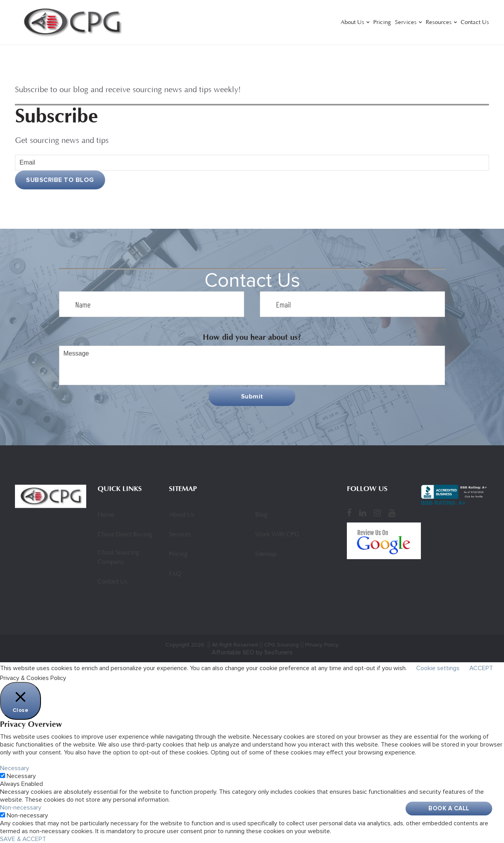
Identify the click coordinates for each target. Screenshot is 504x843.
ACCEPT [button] (481, 668)
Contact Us (475, 23)
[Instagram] (377, 513)
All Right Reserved (235, 645)
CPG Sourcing (282, 645)
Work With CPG (277, 535)
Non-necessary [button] (21, 808)
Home (106, 515)
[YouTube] (392, 513)
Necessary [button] (15, 768)
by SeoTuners (274, 652)
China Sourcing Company (118, 558)
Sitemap (266, 554)
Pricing (382, 23)
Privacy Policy (322, 645)
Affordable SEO (233, 652)
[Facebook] (349, 513)
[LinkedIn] (363, 513)
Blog (261, 515)
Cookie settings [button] (438, 668)
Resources (439, 23)
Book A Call (449, 808)
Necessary (21, 776)
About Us (352, 23)
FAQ (175, 574)
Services (406, 23)
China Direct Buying (125, 535)
